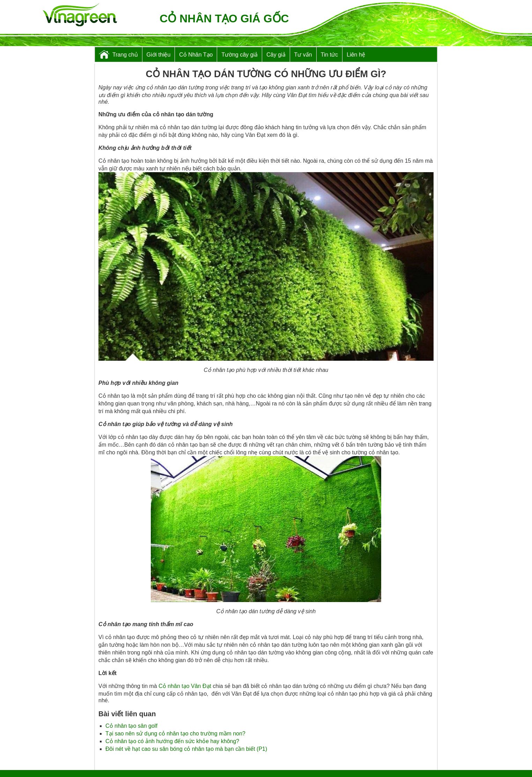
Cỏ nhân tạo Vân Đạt (185, 686)
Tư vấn (303, 55)
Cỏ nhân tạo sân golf (131, 726)
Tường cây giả (239, 55)
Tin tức (330, 55)
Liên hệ (356, 55)
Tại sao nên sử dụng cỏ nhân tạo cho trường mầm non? (175, 734)
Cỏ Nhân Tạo (196, 55)
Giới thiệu (159, 55)
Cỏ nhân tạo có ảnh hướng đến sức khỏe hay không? (172, 741)
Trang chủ (125, 55)
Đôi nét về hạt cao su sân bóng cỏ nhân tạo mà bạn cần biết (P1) (186, 749)
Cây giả (276, 55)
